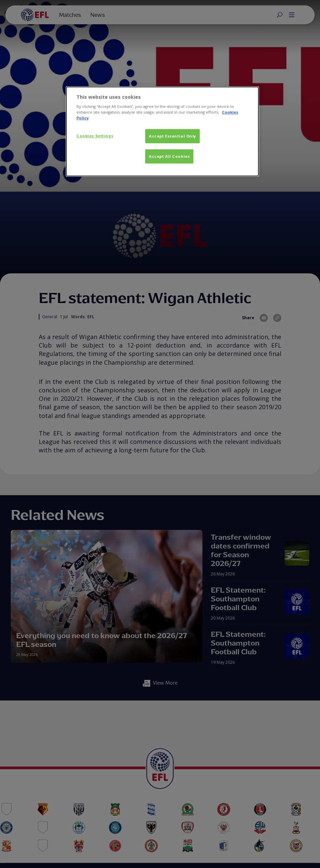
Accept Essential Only (172, 136)
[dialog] (162, 132)
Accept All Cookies (169, 156)
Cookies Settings (95, 136)
